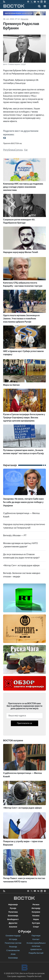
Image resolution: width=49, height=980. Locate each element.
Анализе (13, 927)
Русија (13, 908)
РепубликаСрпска (13, 150)
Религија (13, 947)
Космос (36, 916)
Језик (13, 954)
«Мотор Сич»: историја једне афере (21, 565)
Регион (36, 905)
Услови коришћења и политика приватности (36, 946)
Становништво (13, 950)
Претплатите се (24, 723)
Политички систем (13, 943)
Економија (13, 916)
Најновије (13, 905)
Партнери (36, 936)
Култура (36, 923)
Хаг (26, 150)
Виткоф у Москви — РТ (15, 535)
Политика (13, 912)
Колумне (36, 912)
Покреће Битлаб (36, 953)
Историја (13, 939)
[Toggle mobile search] (39, 6)
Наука (36, 919)
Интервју (36, 908)
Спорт (36, 927)
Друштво (25, 19)
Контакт (36, 939)
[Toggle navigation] (44, 6)
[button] (45, 6)
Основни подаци (13, 936)
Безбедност (13, 919)
